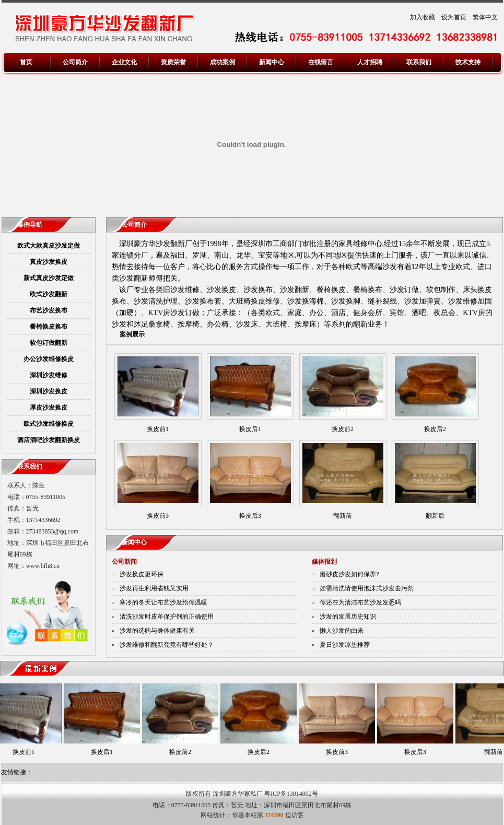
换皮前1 (158, 429)
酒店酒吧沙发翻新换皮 (49, 440)
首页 (26, 62)
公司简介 (75, 62)
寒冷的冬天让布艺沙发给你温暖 (163, 602)
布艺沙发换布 (49, 310)
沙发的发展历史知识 (348, 617)
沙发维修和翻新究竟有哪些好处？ (167, 645)
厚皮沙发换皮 (49, 408)
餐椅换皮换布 (49, 327)
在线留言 (321, 62)
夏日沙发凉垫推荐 (345, 645)
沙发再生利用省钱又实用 (154, 588)
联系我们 (419, 62)
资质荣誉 (173, 62)
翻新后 (435, 516)
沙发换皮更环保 (142, 574)
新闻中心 (272, 62)
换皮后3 (250, 516)
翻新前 (343, 516)
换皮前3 (158, 516)
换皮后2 (435, 429)
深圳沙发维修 (49, 375)
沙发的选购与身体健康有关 (157, 631)
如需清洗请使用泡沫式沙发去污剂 (367, 588)
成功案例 (222, 62)
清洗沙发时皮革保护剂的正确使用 (167, 617)
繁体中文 (485, 17)
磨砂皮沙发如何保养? (349, 574)
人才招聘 (370, 62)
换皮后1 (250, 429)
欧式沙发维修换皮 (49, 424)
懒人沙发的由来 (342, 631)
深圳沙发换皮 (49, 391)
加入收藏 (423, 17)
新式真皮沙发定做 (49, 278)
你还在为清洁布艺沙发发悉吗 (360, 602)
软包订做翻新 (49, 343)
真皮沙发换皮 (49, 262)
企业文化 (124, 62)
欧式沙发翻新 (49, 294)
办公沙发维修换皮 (49, 359)
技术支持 (468, 62)
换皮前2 (343, 429)
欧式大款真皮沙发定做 (49, 246)
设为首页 (454, 17)
